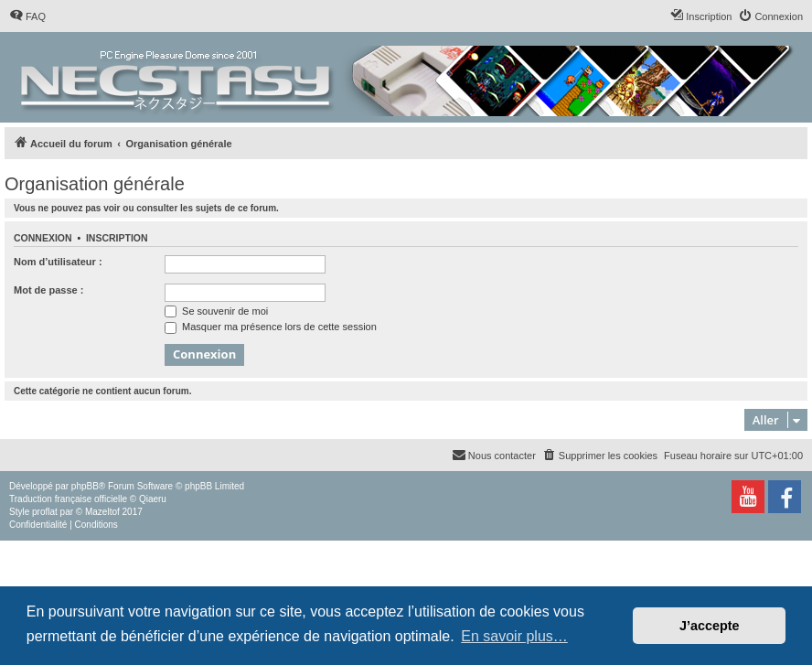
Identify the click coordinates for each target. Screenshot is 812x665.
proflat (45, 512)
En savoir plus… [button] (514, 636)
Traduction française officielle (68, 499)
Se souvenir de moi (216, 311)
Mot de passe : (48, 290)
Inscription (117, 238)
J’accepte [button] (710, 626)
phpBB (85, 486)
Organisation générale (95, 184)
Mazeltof (102, 512)
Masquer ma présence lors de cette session (271, 327)
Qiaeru (153, 499)
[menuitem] (27, 16)
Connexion (43, 238)
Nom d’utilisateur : (58, 262)
